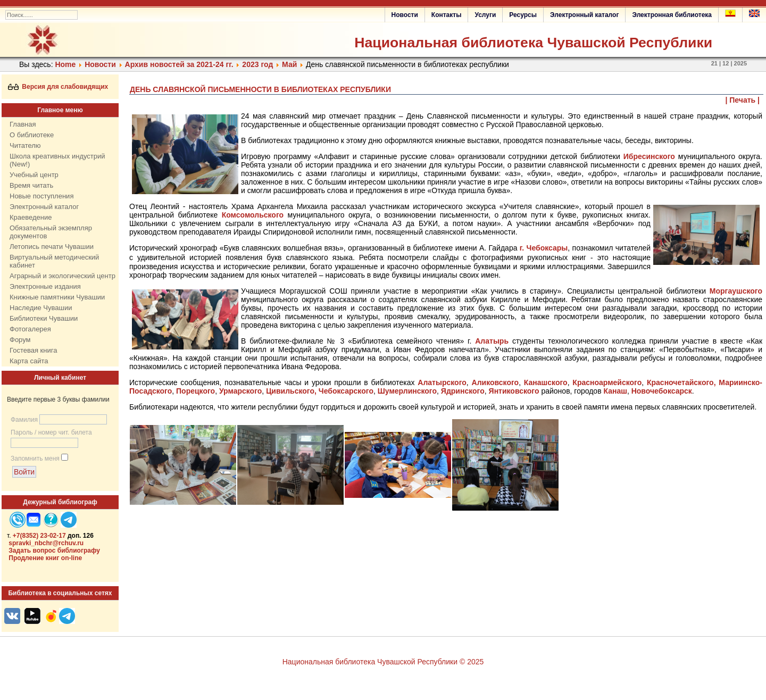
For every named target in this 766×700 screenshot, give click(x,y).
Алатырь (492, 341)
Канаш (615, 391)
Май (289, 64)
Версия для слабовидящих (58, 87)
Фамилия (24, 420)
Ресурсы (523, 15)
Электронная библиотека (672, 15)
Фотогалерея (30, 329)
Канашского (546, 382)
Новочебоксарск (662, 391)
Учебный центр (34, 175)
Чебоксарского (346, 391)
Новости (405, 15)
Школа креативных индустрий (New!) (57, 160)
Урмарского (240, 391)
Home (65, 64)
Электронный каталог (584, 15)
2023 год (257, 64)
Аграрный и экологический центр (63, 276)
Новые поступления (41, 196)
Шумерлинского (407, 391)
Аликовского (496, 382)
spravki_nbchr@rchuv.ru (46, 543)
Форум (20, 340)
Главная (23, 124)
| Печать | (743, 100)
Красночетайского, (681, 382)
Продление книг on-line (45, 558)
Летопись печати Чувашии (52, 247)
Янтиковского (514, 391)
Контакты (447, 15)
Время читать (31, 185)
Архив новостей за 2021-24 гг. (179, 64)
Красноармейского (607, 382)
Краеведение (31, 217)
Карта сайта (29, 361)
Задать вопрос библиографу (54, 551)
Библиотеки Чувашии (44, 318)
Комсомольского (253, 215)
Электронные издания (45, 286)
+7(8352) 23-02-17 (39, 536)
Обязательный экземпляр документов (51, 232)
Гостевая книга (33, 350)
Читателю (25, 145)
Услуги (485, 15)
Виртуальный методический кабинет (54, 261)
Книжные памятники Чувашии (57, 297)
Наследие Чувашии (41, 308)
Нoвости (100, 64)
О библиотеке (32, 135)
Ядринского (463, 391)
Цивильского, (291, 391)
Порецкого (195, 391)
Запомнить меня (35, 459)
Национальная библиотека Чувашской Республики (533, 43)
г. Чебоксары (544, 248)
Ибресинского (649, 156)
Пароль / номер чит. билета (51, 432)
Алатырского (442, 382)
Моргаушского (736, 291)
